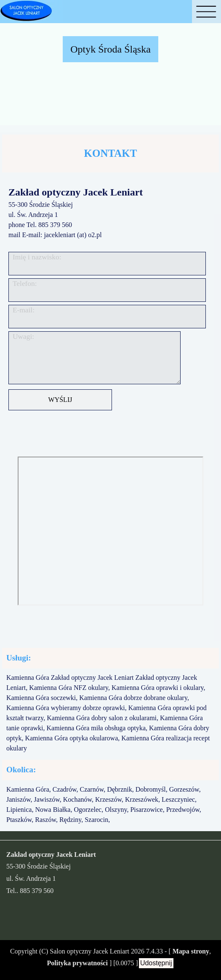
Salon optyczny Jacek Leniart (89, 951)
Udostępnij (156, 963)
